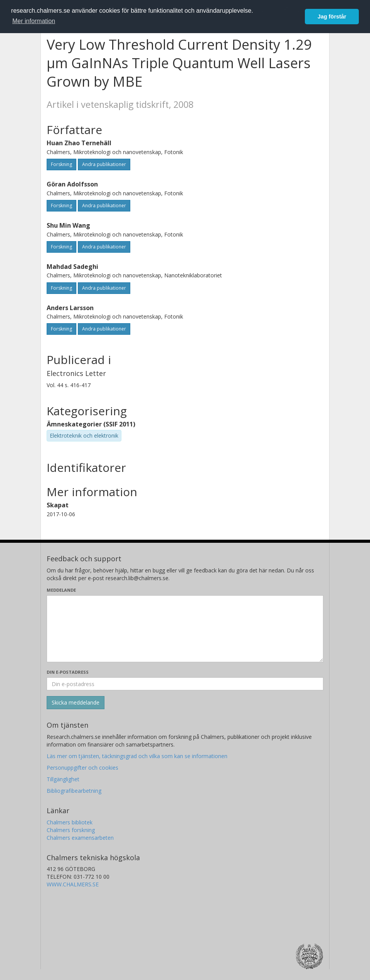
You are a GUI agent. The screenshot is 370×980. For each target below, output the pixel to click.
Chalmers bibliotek (70, 822)
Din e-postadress (68, 672)
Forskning (61, 164)
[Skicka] (76, 703)
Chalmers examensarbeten (80, 838)
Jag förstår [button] (332, 17)
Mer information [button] (34, 21)
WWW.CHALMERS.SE (73, 884)
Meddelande (61, 590)
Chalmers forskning (71, 830)
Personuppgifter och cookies (82, 768)
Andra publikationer (104, 164)
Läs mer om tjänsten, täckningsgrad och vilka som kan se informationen (137, 756)
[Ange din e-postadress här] (185, 684)
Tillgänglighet (63, 779)
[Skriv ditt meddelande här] (185, 629)
